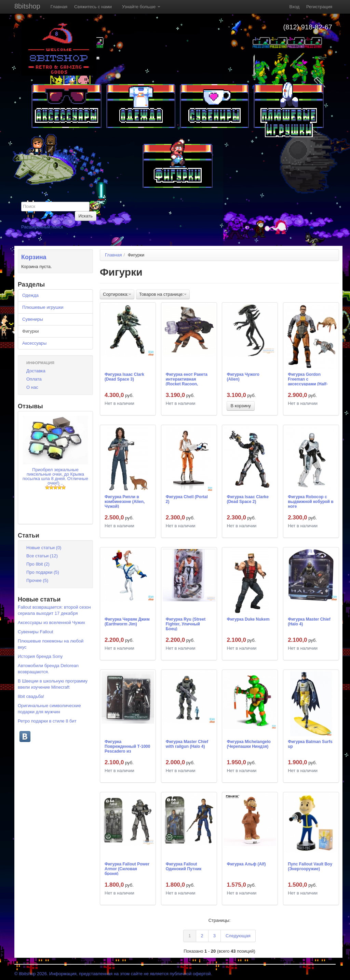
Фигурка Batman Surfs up (310, 744)
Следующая (238, 936)
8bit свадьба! (31, 696)
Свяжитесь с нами (93, 7)
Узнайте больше (141, 7)
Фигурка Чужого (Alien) (243, 377)
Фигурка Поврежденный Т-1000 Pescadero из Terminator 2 (127, 746)
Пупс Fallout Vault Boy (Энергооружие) (310, 866)
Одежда (30, 295)
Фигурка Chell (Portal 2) (187, 499)
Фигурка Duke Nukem (248, 619)
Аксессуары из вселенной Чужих (51, 623)
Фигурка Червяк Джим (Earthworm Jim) (127, 622)
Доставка (36, 371)
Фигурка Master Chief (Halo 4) (309, 622)
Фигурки (30, 331)
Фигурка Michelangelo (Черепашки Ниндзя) (249, 744)
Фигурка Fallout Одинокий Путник (184, 866)
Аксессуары (34, 343)
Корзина (34, 257)
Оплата (34, 379)
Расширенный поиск (42, 227)
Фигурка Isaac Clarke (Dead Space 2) (248, 499)
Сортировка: (117, 294)
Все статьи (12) (42, 556)
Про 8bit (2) (38, 564)
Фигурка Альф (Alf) (246, 864)
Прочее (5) (37, 580)
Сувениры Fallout (36, 632)
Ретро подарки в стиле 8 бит (47, 721)
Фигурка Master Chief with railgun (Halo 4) (187, 744)
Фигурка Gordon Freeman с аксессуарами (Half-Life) (308, 379)
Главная (59, 7)
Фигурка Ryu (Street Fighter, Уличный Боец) (186, 624)
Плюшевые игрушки (43, 307)
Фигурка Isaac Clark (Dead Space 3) (124, 377)
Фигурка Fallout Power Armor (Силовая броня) (127, 869)
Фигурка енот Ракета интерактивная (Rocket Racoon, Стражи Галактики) (187, 379)
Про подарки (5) (43, 572)
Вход (294, 7)
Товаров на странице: (163, 294)
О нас (32, 387)
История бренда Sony (40, 656)
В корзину (240, 406)
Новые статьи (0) (44, 548)
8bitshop (27, 6)
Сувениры (33, 319)
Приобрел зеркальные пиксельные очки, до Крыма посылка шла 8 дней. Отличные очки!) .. (55, 476)
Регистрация (319, 7)
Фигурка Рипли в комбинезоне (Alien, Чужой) (125, 501)
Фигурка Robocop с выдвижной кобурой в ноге (311, 501)
